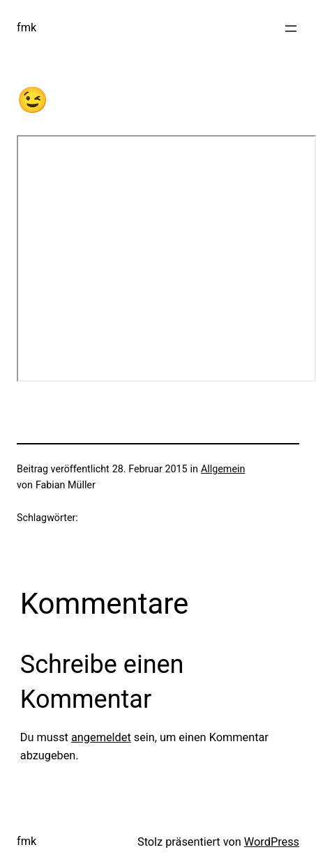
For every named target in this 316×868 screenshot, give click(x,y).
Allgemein (223, 469)
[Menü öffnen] (291, 29)
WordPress (272, 842)
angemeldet (101, 737)
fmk (27, 28)
